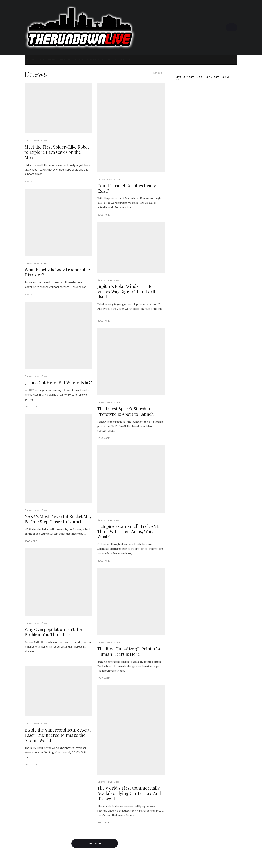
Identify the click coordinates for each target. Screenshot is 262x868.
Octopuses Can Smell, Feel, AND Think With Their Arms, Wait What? (128, 531)
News (52, 60)
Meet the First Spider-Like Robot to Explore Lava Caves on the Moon (57, 152)
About (112, 60)
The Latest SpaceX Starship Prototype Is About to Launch (126, 411)
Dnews (28, 140)
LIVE (41, 60)
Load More (95, 843)
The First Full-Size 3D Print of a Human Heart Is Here (129, 651)
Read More (31, 181)
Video (44, 140)
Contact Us (95, 60)
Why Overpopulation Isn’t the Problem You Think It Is (53, 632)
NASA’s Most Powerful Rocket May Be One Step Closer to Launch (58, 519)
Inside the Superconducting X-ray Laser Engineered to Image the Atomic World (58, 735)
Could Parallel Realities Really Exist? (127, 188)
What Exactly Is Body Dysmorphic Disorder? (57, 272)
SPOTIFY (65, 60)
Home (30, 60)
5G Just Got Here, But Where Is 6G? (58, 382)
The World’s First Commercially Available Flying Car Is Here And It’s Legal (129, 793)
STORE (79, 60)
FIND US (125, 60)
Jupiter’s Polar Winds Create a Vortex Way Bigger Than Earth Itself (127, 291)
